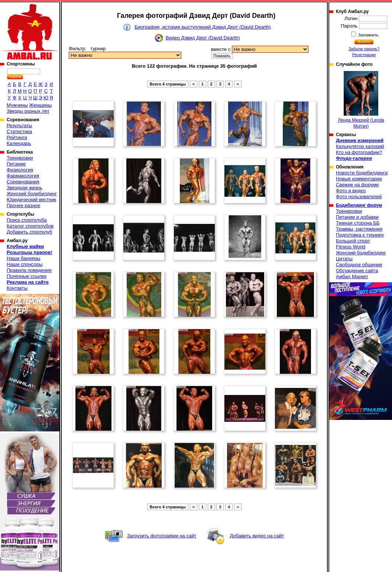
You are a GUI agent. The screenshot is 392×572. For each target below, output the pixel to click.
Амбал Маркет (352, 277)
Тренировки (20, 158)
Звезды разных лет (28, 111)
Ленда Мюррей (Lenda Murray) (361, 100)
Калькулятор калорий (360, 146)
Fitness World (351, 247)
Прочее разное (23, 205)
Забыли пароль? (364, 49)
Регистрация (364, 55)
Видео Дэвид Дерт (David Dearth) (203, 38)
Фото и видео (351, 191)
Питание (16, 164)
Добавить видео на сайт (257, 536)
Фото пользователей (359, 197)
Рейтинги (17, 137)
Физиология (20, 170)
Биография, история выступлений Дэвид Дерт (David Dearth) (203, 27)
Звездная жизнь (25, 188)
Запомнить (368, 35)
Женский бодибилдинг (32, 194)
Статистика (19, 131)
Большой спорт (353, 241)
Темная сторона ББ (358, 223)
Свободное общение (359, 265)
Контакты (17, 288)
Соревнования (23, 182)
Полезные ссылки (27, 276)
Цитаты (344, 259)
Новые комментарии (359, 179)
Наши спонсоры (25, 264)
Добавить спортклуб (29, 232)
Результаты (19, 126)
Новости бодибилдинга (362, 173)
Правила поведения (29, 270)
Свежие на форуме (357, 185)
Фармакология (23, 176)
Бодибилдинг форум (359, 205)
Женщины (40, 105)
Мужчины (17, 105)
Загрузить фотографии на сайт (162, 536)
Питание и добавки (357, 217)
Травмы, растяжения (359, 229)
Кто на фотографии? (359, 152)
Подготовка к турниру (360, 235)
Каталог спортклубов (30, 226)
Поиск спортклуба (27, 220)
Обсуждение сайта (357, 271)
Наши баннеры (23, 258)
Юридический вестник (31, 200)
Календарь (19, 143)
